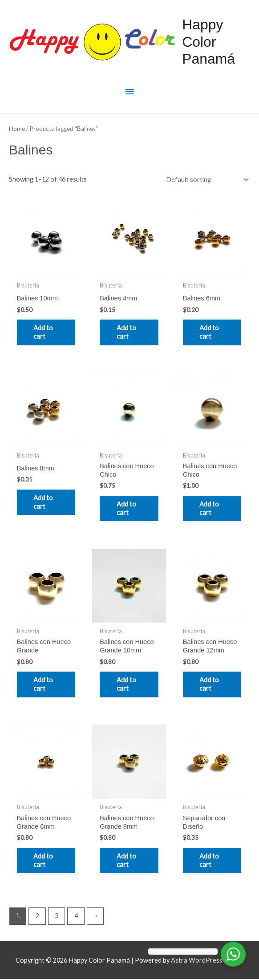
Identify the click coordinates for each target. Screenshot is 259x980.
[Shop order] (205, 180)
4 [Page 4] (76, 917)
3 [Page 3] (57, 917)
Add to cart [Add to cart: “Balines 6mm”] (210, 332)
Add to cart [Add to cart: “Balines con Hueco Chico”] (127, 508)
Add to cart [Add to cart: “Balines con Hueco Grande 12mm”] (210, 684)
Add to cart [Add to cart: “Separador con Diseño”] (210, 861)
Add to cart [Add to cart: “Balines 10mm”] (45, 332)
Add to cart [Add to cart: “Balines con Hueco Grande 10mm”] (127, 684)
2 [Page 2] (37, 917)
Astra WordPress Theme (207, 961)
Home (17, 129)
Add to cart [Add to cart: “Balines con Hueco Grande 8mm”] (127, 861)
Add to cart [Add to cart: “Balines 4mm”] (127, 332)
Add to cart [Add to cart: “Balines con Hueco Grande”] (45, 684)
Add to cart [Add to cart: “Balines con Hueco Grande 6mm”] (45, 861)
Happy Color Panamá (208, 42)
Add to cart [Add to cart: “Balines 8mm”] (45, 502)
